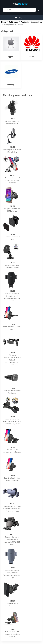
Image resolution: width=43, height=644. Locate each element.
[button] (21, 18)
